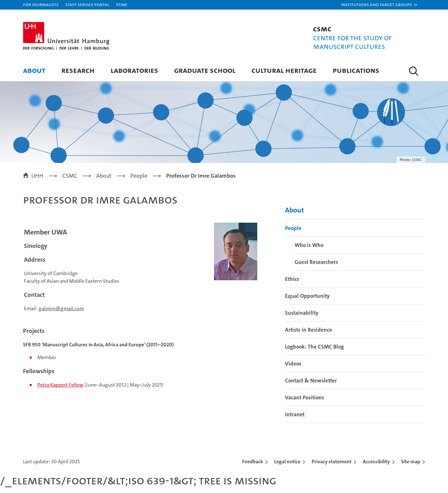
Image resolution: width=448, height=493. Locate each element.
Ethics (292, 279)
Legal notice (287, 462)
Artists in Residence (309, 330)
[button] (380, 5)
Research (78, 70)
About (34, 70)
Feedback (253, 462)
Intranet (295, 414)
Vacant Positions (305, 397)
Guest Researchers (316, 262)
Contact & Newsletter (311, 381)
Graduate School (205, 70)
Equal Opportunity (307, 296)
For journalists (41, 4)
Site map (411, 462)
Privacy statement (332, 462)
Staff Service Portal (87, 4)
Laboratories (134, 70)
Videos (293, 364)
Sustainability (302, 313)
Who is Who (309, 245)
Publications (356, 70)
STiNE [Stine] (122, 4)
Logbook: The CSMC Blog (314, 347)
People (293, 228)
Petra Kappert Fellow (60, 385)
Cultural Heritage (284, 70)
